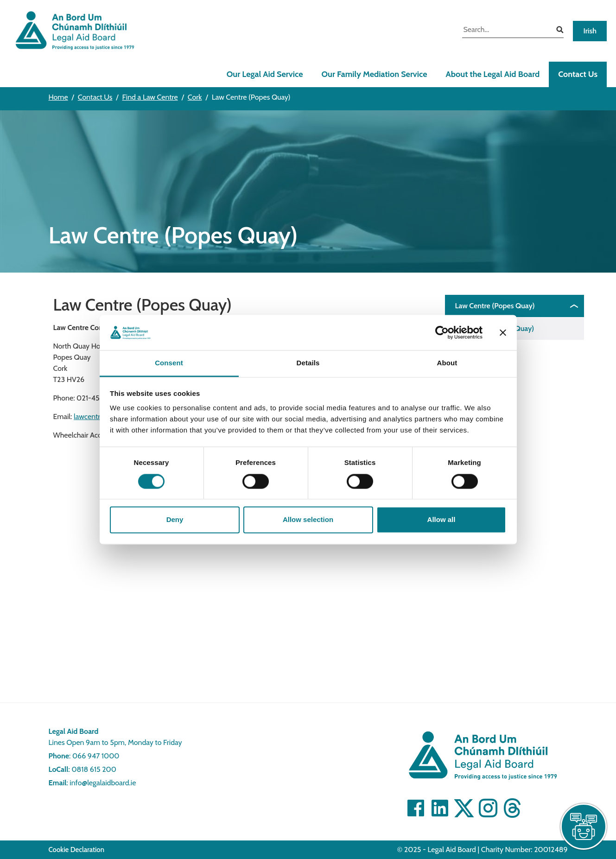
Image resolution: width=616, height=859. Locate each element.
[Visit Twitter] (464, 808)
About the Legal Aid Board (492, 74)
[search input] (506, 31)
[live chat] (584, 827)
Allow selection (308, 520)
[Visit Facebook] (416, 808)
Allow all (441, 520)
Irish (590, 31)
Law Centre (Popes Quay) (495, 306)
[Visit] (488, 808)
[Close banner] (503, 332)
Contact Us (578, 74)
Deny (175, 520)
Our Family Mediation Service (374, 74)
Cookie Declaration (77, 850)
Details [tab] (308, 363)
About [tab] (447, 363)
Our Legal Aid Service (265, 74)
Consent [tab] (169, 363)
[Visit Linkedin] (440, 808)
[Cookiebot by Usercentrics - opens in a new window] (442, 332)
